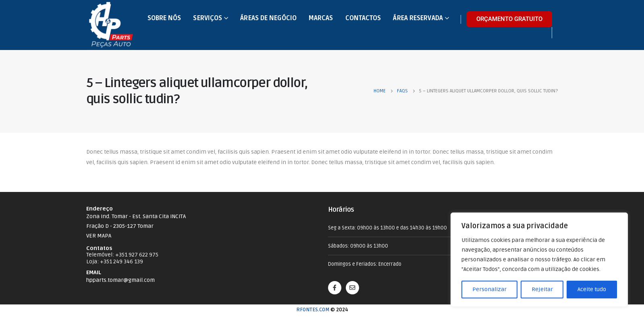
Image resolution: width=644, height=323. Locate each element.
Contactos (363, 18)
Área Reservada (418, 18)
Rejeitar (542, 289)
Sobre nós (164, 18)
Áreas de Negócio (268, 18)
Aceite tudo (592, 289)
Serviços (208, 18)
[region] (539, 260)
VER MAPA (99, 236)
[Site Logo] (111, 25)
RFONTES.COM (313, 310)
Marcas (321, 18)
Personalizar (489, 289)
